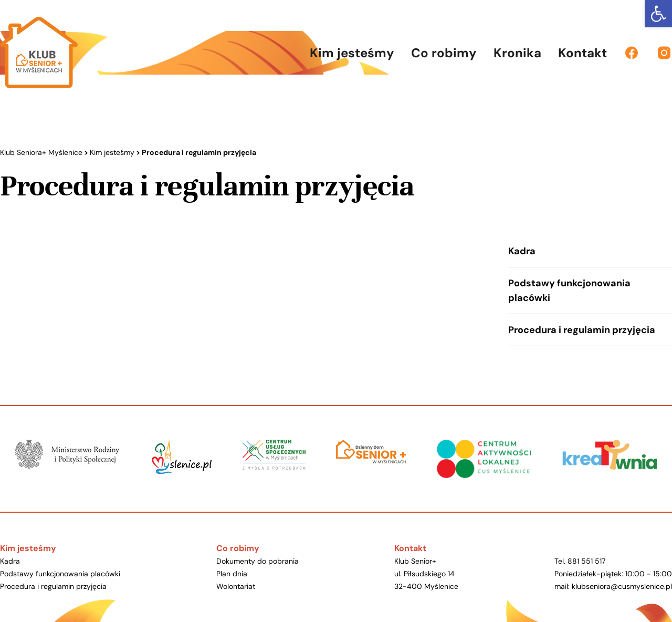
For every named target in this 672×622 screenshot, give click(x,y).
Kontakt (410, 548)
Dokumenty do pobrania (258, 561)
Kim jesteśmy (28, 548)
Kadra (522, 251)
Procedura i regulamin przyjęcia (582, 330)
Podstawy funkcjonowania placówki (569, 291)
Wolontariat (236, 586)
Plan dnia (232, 574)
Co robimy (238, 548)
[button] (658, 14)
